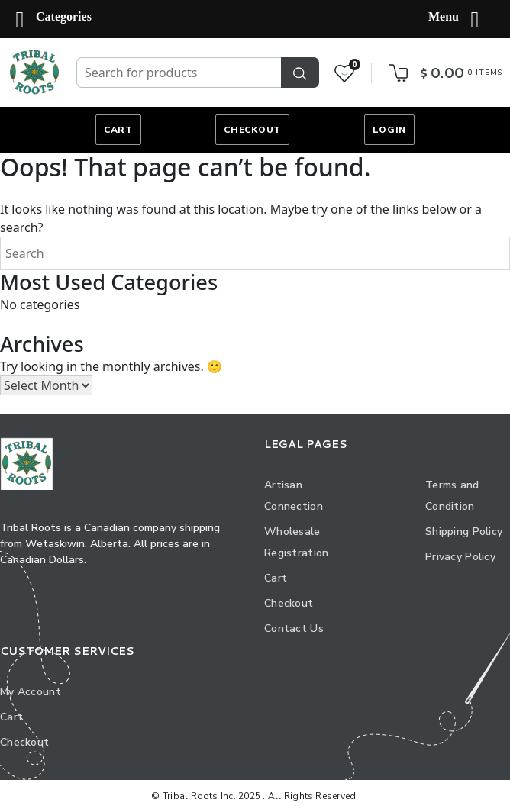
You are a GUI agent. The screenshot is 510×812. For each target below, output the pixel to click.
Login (390, 130)
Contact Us (294, 628)
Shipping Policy (464, 532)
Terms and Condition (452, 496)
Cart (118, 130)
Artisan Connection (294, 496)
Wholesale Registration (296, 542)
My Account (31, 692)
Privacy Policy (460, 557)
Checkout (252, 130)
